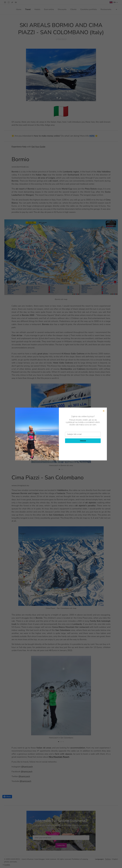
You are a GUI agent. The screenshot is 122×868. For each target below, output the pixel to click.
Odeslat (83, 441)
